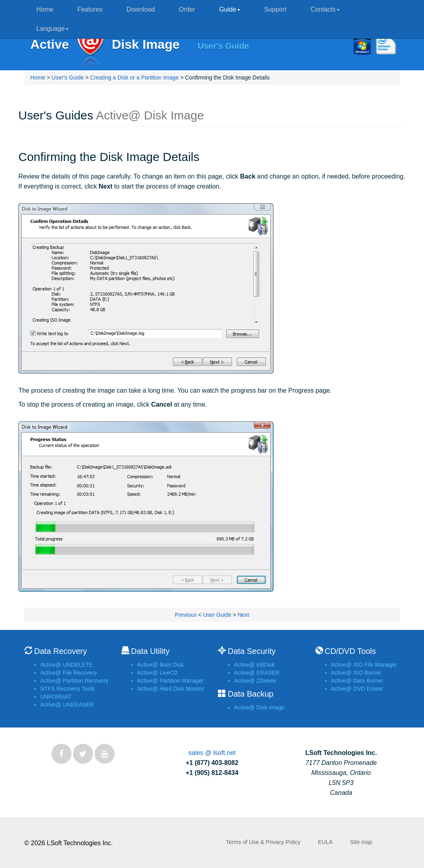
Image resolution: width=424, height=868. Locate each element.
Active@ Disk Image (90, 49)
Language (53, 29)
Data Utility (150, 651)
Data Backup (251, 694)
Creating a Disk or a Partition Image (135, 77)
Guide (230, 9)
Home (45, 9)
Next (243, 615)
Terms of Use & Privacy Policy (263, 842)
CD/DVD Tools (350, 651)
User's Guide (67, 77)
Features (90, 9)
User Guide (217, 615)
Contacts (325, 9)
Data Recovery (60, 651)
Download (141, 9)
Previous (186, 615)
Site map (361, 842)
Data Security (252, 651)
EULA (326, 842)
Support (275, 9)
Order (187, 9)
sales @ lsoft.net (212, 753)
